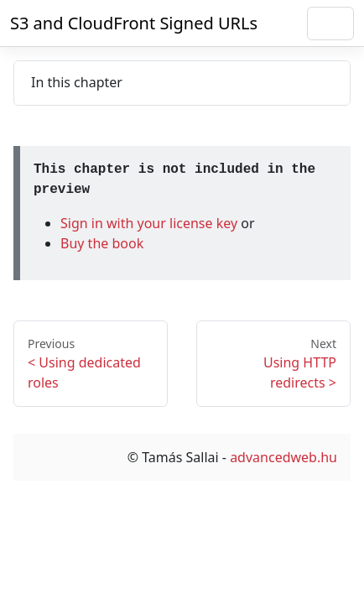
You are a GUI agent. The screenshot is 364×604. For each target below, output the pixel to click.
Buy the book (102, 243)
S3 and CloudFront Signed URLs (134, 23)
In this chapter (77, 82)
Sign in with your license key (151, 223)
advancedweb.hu (283, 457)
